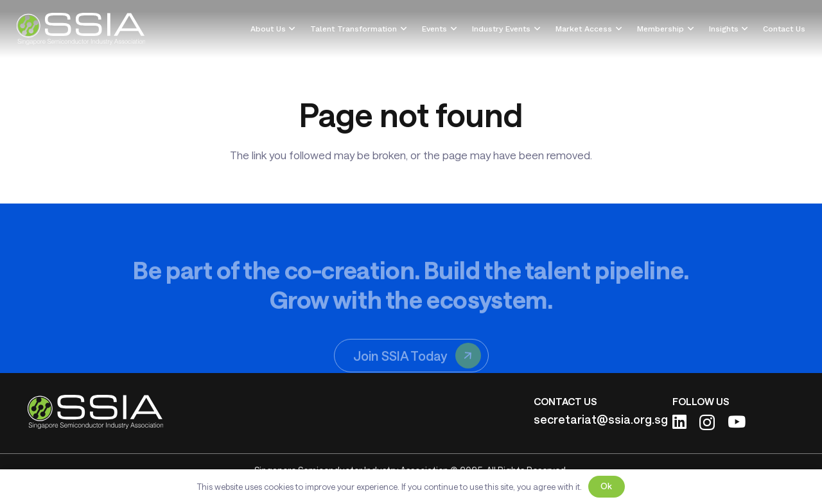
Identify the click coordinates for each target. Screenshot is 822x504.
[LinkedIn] (679, 421)
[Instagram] (707, 422)
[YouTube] (737, 421)
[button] (291, 29)
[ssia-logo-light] (81, 29)
